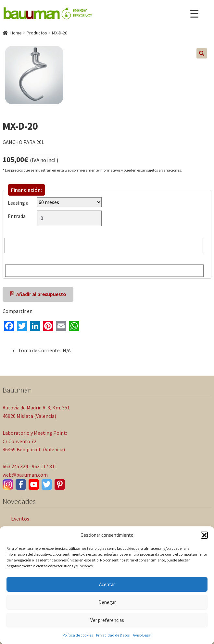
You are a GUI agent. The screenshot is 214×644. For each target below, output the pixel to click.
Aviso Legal (142, 635)
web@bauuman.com (25, 475)
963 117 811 (44, 466)
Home (16, 33)
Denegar (107, 602)
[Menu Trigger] (194, 14)
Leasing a (18, 203)
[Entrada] (69, 218)
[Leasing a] (69, 202)
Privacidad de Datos (113, 635)
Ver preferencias (107, 620)
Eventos (20, 519)
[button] (204, 535)
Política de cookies (78, 635)
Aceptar (107, 584)
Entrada (18, 216)
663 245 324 (15, 466)
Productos (37, 33)
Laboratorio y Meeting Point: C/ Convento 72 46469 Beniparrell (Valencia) (35, 441)
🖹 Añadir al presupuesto (38, 294)
